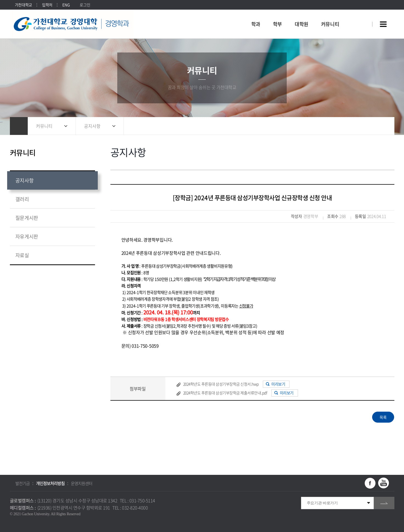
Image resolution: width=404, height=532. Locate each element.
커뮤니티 (44, 126)
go (384, 503)
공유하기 (360, 126)
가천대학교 (24, 5)
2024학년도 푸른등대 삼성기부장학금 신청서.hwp (221, 384)
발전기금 (23, 483)
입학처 (47, 5)
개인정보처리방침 (50, 483)
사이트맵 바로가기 (383, 24)
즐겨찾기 (371, 126)
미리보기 (278, 384)
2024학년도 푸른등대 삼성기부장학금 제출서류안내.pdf (225, 393)
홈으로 (19, 126)
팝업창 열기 (361, 14)
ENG (66, 5)
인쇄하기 (382, 126)
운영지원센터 (82, 483)
